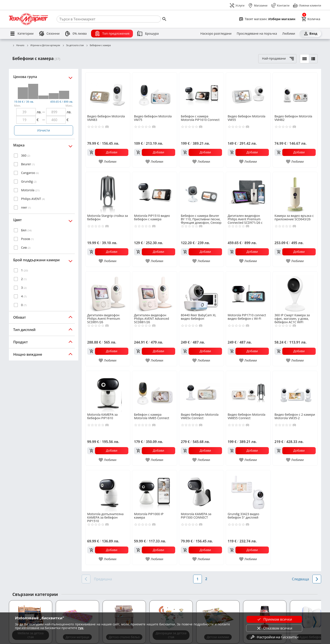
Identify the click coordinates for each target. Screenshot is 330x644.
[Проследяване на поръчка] (257, 34)
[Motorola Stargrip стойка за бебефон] (108, 193)
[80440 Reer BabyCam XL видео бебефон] (201, 292)
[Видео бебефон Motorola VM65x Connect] (201, 391)
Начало (18, 45)
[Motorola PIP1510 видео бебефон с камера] (155, 193)
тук (81, 628)
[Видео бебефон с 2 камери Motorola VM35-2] (295, 391)
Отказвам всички (274, 628)
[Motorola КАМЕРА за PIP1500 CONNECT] (201, 491)
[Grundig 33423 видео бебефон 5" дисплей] (248, 491)
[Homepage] (28, 19)
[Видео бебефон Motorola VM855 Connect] (248, 391)
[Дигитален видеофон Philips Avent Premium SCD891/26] (108, 292)
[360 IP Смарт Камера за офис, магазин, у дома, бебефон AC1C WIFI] (295, 292)
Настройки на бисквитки (274, 637)
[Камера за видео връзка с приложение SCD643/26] (295, 193)
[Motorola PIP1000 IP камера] (155, 491)
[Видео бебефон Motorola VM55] (248, 93)
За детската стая (73, 45)
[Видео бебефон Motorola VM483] (108, 93)
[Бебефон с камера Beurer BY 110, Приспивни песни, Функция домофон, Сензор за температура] (201, 193)
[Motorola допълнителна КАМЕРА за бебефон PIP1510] (108, 491)
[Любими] (289, 34)
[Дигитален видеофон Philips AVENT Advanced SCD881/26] (155, 292)
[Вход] (310, 34)
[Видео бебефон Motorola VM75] (155, 93)
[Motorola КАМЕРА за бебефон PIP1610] (108, 391)
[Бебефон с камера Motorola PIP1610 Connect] (201, 93)
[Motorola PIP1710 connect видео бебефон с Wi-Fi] (248, 292)
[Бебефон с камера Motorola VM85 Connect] (155, 391)
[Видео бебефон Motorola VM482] (295, 93)
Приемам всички (274, 619)
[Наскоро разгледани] (216, 34)
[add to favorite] (108, 162)
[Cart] (311, 19)
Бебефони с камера (98, 45)
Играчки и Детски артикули (43, 45)
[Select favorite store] (267, 19)
